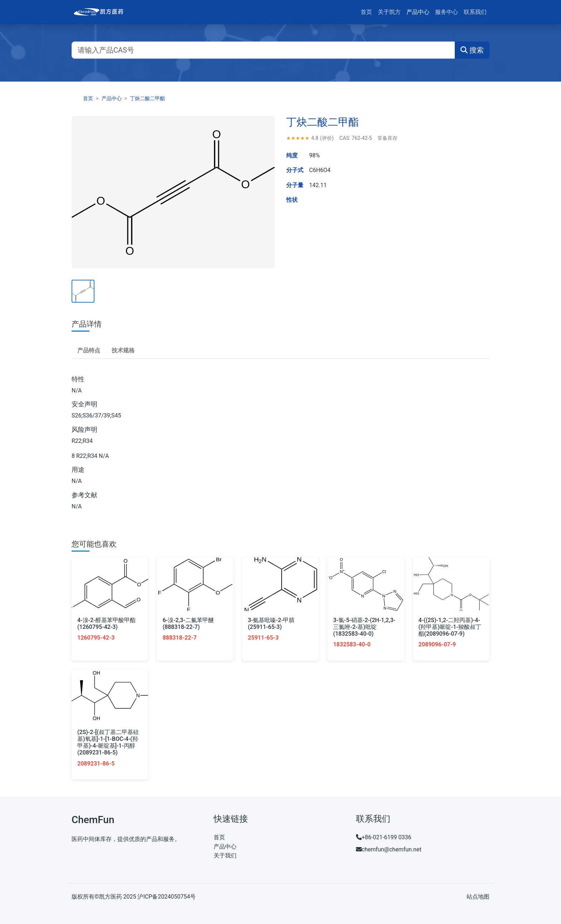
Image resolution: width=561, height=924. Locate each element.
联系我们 (475, 12)
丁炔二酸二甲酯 (147, 99)
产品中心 (418, 12)
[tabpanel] (280, 443)
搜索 (472, 50)
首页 (366, 12)
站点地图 (478, 897)
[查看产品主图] (83, 291)
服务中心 (447, 12)
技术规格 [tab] (123, 350)
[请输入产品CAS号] (263, 50)
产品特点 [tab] (89, 350)
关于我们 (225, 855)
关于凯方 (389, 12)
